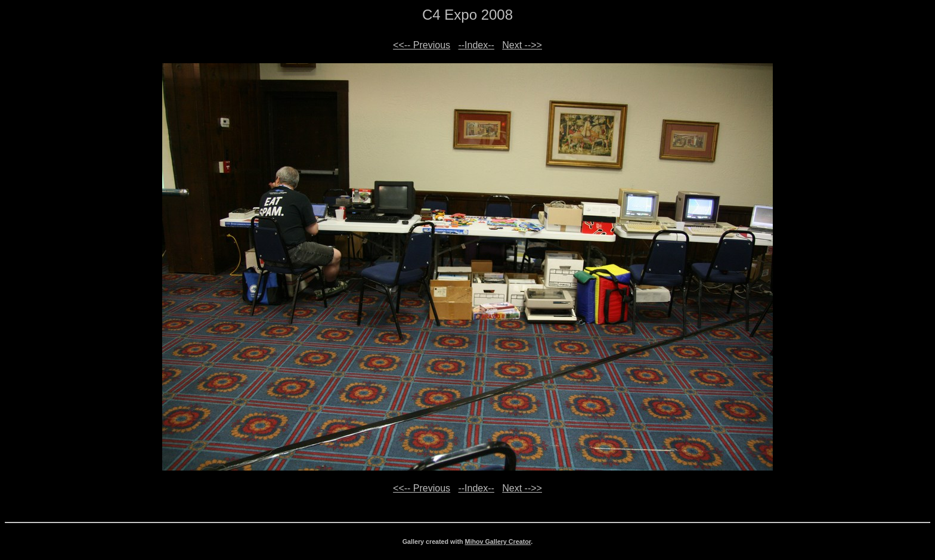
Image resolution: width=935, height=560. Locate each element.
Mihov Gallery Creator (498, 542)
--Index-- (476, 45)
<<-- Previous (422, 45)
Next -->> (522, 45)
